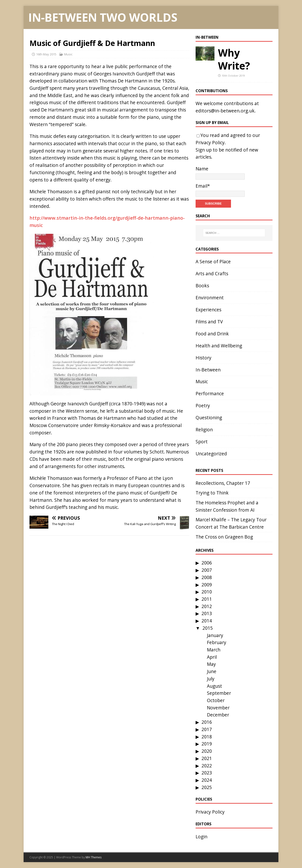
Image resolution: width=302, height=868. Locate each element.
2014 (207, 621)
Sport (202, 442)
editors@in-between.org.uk (225, 111)
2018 (207, 737)
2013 (207, 613)
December (218, 715)
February (217, 642)
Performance (210, 393)
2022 (207, 766)
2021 (207, 758)
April (212, 657)
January (215, 635)
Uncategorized (211, 454)
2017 (207, 729)
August (214, 686)
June (212, 671)
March (214, 650)
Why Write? (234, 59)
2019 (207, 744)
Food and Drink (212, 334)
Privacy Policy (210, 142)
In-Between (207, 37)
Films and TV (209, 322)
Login (201, 837)
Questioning (209, 418)
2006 (207, 563)
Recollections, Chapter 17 (223, 483)
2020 (207, 751)
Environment (210, 298)
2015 (208, 628)
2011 (207, 599)
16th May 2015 (46, 54)
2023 (207, 773)
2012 (207, 606)
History (203, 358)
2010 (207, 592)
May (211, 664)
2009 (207, 585)
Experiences (208, 310)
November (218, 708)
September (219, 693)
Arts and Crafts (212, 274)
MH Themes (94, 857)
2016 (207, 722)
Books (202, 286)
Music (68, 54)
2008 (207, 577)
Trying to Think (212, 493)
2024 (207, 780)
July (211, 679)
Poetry (203, 405)
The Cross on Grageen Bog (224, 537)
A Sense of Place (213, 261)
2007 (207, 570)
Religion (204, 430)
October (216, 700)
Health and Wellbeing (219, 346)
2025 (207, 787)
